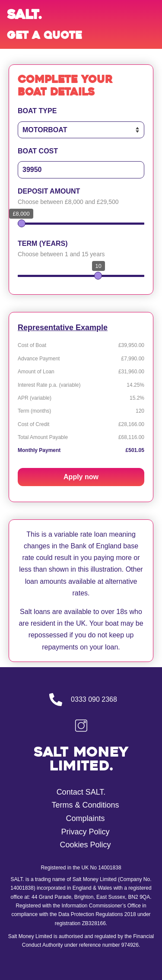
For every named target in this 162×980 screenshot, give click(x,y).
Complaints (85, 818)
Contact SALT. (81, 792)
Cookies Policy (85, 845)
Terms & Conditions (85, 805)
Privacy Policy (85, 832)
